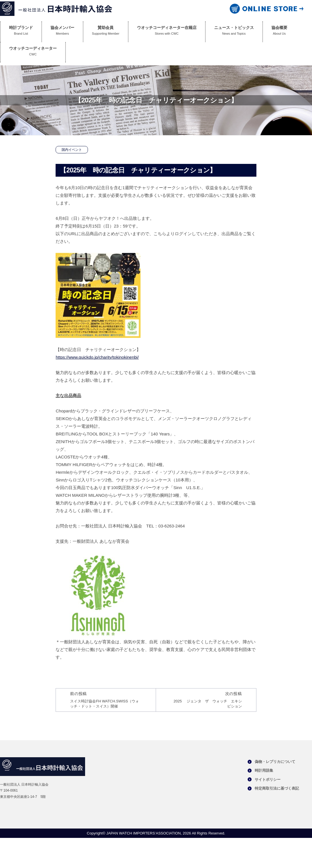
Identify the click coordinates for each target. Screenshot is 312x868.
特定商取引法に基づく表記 (277, 788)
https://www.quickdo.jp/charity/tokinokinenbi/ (97, 357)
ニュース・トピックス (234, 32)
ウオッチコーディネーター (33, 52)
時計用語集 (264, 770)
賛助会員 (106, 32)
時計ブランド (21, 32)
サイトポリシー (268, 780)
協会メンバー (62, 32)
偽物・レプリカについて (275, 762)
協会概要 (279, 32)
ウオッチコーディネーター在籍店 (167, 32)
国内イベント (72, 150)
